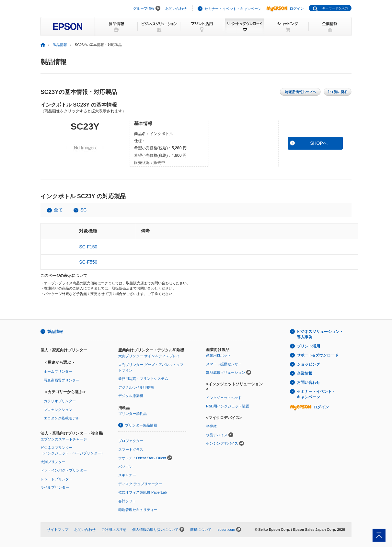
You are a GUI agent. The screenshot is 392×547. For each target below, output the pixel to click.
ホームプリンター (58, 371)
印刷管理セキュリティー (138, 510)
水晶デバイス (217, 435)
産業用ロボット (219, 355)
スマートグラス (131, 450)
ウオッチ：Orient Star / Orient (142, 458)
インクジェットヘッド (224, 398)
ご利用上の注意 (114, 530)
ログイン (285, 8)
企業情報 (305, 373)
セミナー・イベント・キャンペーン (233, 9)
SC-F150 (88, 247)
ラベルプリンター (55, 487)
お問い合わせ (176, 8)
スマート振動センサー (224, 364)
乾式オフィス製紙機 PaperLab (143, 492)
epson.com (226, 530)
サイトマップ (58, 530)
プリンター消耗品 (133, 414)
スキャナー (127, 475)
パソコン (125, 467)
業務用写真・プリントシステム (143, 379)
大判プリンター (53, 462)
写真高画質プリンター (62, 380)
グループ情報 (144, 8)
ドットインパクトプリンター (64, 470)
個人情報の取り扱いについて (155, 530)
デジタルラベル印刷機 (136, 387)
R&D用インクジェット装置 (228, 406)
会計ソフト (127, 501)
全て (58, 210)
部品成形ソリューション (226, 372)
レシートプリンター (57, 479)
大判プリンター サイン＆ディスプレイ (149, 356)
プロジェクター (131, 441)
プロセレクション (58, 410)
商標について (201, 530)
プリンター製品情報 (141, 425)
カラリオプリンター (60, 401)
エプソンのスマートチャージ (64, 439)
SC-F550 (88, 262)
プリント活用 (308, 346)
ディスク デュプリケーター (140, 484)
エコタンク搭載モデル (62, 418)
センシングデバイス (222, 443)
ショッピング (308, 364)
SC (83, 210)
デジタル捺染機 (131, 396)
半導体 (211, 426)
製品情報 (60, 45)
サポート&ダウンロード (318, 355)
